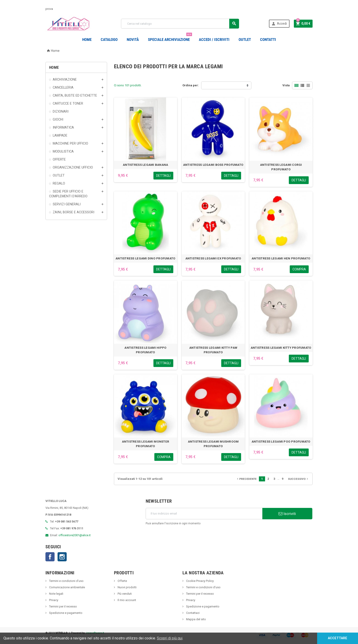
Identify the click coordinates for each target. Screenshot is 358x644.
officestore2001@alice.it (75, 535)
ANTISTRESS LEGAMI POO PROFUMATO (281, 442)
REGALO (59, 183)
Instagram (62, 557)
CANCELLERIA (63, 87)
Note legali (56, 594)
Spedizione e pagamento (65, 613)
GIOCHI (58, 119)
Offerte (122, 581)
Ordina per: (191, 85)
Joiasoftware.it (95, 633)
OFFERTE (59, 159)
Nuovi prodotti (127, 587)
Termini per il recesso (63, 606)
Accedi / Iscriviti (214, 40)
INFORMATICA (63, 127)
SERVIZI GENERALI (67, 204)
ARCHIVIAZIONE (65, 79)
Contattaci (192, 613)
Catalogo (109, 40)
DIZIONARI (61, 111)
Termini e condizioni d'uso (66, 581)
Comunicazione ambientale (67, 587)
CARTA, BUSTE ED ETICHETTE (75, 95)
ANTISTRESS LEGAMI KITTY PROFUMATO (281, 348)
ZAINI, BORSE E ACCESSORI (74, 212)
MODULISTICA (63, 151)
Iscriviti (287, 514)
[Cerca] (180, 24)
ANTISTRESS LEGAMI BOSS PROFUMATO (213, 165)
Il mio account (126, 600)
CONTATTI (268, 40)
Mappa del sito (196, 619)
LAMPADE (60, 135)
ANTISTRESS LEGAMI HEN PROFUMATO (281, 258)
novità (133, 40)
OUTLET (245, 40)
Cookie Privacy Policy (200, 581)
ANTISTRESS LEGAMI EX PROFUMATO (213, 258)
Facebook (50, 557)
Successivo (298, 479)
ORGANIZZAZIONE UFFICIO (73, 167)
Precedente (246, 479)
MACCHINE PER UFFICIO (70, 143)
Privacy (53, 600)
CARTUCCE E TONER (68, 103)
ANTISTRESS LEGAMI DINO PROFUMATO (145, 258)
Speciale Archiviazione (170, 38)
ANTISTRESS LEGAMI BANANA (145, 165)
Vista (286, 85)
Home (87, 40)
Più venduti (124, 594)
